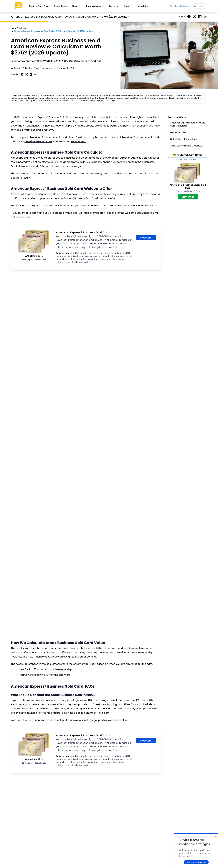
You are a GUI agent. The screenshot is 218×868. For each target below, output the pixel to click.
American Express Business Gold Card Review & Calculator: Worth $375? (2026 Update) (54, 31)
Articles (23, 28)
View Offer (146, 238)
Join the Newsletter (196, 862)
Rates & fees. (78, 141)
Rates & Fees (40, 260)
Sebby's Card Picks (39, 6)
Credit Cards (61, 6)
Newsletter (143, 6)
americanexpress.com (38, 141)
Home (14, 28)
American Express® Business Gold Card (83, 232)
